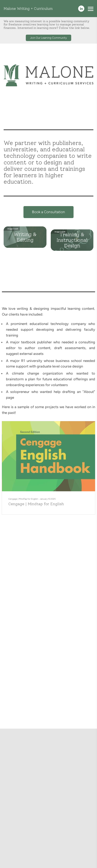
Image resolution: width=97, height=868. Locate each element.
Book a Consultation (48, 213)
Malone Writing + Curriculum (28, 9)
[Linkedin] (81, 9)
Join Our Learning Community (48, 38)
